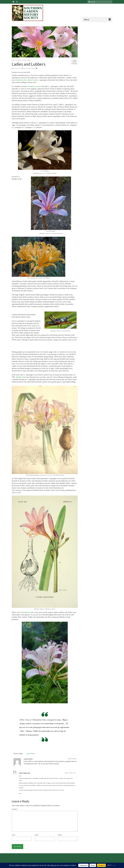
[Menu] (97, 19)
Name (14, 835)
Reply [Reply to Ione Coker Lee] (74, 773)
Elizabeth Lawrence (34, 86)
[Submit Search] (89, 2)
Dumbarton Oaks (28, 612)
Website (60, 835)
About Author (18, 754)
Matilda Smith (21, 377)
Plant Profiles (31, 68)
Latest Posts (31, 754)
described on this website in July (26, 80)
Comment (15, 809)
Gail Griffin (17, 68)
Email (37, 835)
